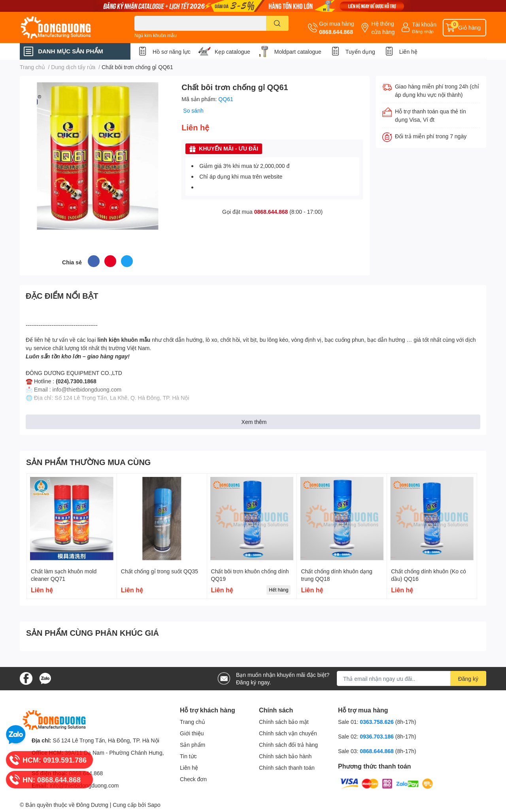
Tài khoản (424, 24)
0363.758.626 (378, 722)
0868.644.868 (336, 32)
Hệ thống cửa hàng (383, 28)
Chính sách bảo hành (285, 756)
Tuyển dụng (360, 52)
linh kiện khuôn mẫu (124, 340)
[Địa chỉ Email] (412, 678)
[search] (277, 23)
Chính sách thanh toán (287, 768)
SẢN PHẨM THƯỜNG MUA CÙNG (88, 462)
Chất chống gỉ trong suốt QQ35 (160, 571)
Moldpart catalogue (298, 52)
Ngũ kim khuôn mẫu (156, 35)
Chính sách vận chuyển (288, 733)
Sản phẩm (193, 745)
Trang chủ (193, 722)
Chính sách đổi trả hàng (288, 745)
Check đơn (193, 779)
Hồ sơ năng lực (172, 52)
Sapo (154, 805)
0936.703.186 (378, 736)
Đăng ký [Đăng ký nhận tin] (468, 679)
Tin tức (188, 756)
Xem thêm (254, 422)
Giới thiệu (192, 733)
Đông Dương (92, 805)
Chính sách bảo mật (284, 722)
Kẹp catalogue (232, 52)
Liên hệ (408, 52)
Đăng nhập (423, 31)
